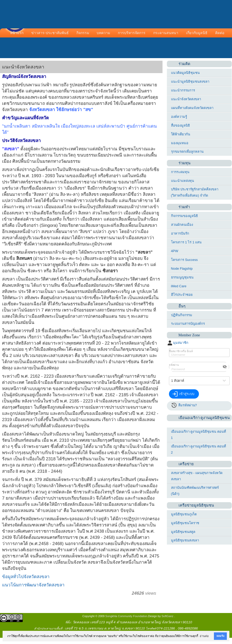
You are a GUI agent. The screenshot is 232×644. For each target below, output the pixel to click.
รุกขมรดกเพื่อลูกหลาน (187, 152)
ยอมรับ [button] (220, 636)
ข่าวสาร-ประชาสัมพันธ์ (50, 33)
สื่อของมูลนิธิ (180, 125)
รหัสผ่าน (174, 365)
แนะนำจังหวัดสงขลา (186, 99)
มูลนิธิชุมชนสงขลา (185, 540)
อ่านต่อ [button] (204, 636)
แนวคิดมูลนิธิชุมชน (185, 73)
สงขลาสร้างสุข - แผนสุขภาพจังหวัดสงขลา (197, 476)
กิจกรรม (83, 33)
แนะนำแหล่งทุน (183, 181)
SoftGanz (167, 616)
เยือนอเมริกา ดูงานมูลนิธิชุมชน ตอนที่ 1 (199, 435)
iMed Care (179, 286)
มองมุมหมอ (180, 143)
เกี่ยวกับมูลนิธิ (197, 33)
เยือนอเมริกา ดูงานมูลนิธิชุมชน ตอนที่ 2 (199, 449)
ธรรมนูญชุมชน (182, 277)
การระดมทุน (180, 172)
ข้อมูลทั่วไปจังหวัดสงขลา (26, 577)
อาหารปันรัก (180, 233)
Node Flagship (182, 269)
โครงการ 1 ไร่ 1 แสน (186, 242)
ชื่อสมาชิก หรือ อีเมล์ (181, 351)
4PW (175, 251)
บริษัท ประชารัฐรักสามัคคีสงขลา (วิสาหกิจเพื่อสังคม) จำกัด (195, 192)
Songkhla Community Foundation (126, 616)
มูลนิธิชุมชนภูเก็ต (184, 514)
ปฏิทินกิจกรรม (182, 315)
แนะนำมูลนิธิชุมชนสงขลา (190, 82)
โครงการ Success (184, 260)
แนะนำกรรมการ (183, 90)
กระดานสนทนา (166, 33)
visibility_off (225, 367)
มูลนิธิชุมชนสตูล (183, 532)
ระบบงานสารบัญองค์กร (188, 324)
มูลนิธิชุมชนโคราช (185, 523)
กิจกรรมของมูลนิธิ (184, 216)
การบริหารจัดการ (132, 33)
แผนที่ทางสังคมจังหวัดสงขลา (192, 108)
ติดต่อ (220, 33)
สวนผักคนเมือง (182, 225)
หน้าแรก (17, 33)
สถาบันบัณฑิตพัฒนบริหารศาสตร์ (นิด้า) (195, 491)
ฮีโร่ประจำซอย (182, 295)
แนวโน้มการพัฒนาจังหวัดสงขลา (33, 585)
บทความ (103, 33)
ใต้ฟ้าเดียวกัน (181, 134)
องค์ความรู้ (179, 117)
